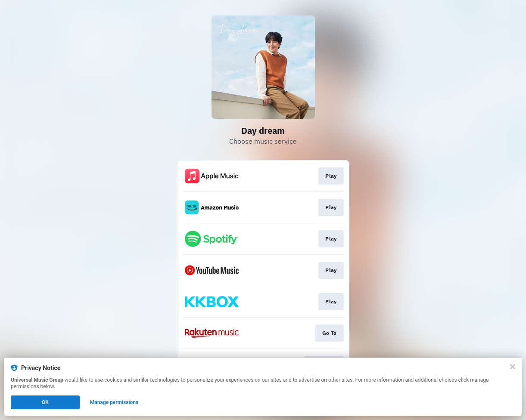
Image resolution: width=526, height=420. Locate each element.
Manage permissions (114, 402)
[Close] (513, 367)
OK (45, 402)
